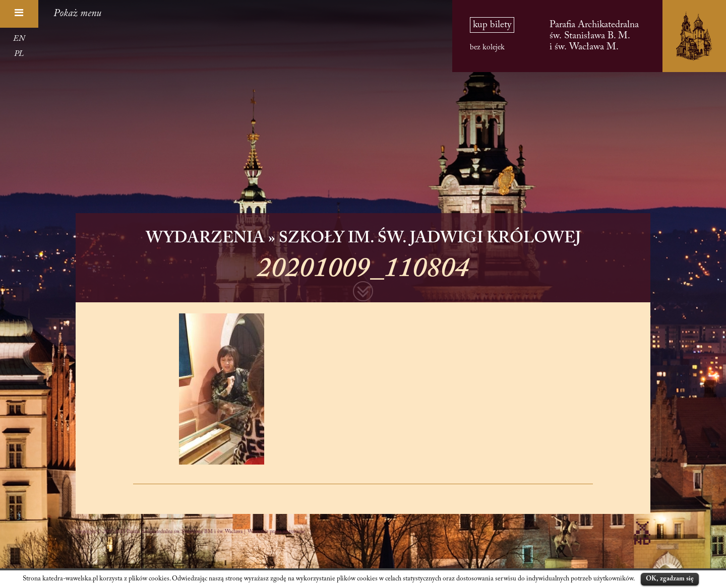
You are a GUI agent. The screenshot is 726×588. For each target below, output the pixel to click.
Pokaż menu (77, 14)
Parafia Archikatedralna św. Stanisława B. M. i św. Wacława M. (594, 36)
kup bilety (492, 25)
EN (19, 39)
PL (19, 54)
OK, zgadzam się (670, 579)
